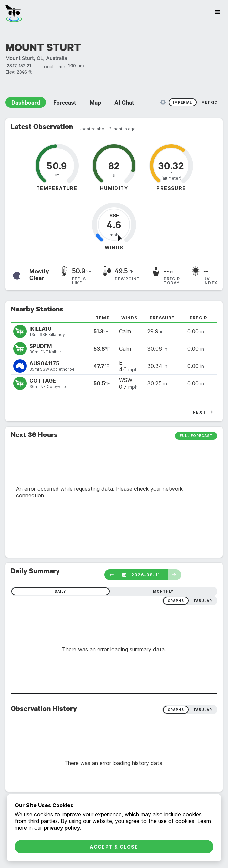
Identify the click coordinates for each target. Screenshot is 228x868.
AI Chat (124, 104)
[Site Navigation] (218, 12)
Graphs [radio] (176, 710)
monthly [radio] (163, 591)
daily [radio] (60, 591)
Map (95, 104)
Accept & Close (114, 847)
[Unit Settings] (163, 102)
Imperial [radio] (183, 102)
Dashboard (26, 104)
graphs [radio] (176, 601)
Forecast (65, 104)
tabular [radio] (203, 601)
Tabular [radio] (203, 710)
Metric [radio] (209, 102)
